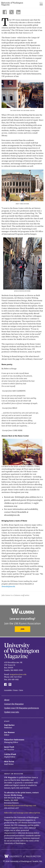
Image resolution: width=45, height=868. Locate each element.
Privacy (16, 690)
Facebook (6, 684)
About (7, 700)
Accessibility (8, 690)
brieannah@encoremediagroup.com (20, 805)
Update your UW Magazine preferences (22, 708)
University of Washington (22, 856)
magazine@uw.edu (18, 674)
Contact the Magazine (14, 704)
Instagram (11, 684)
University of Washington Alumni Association (22, 611)
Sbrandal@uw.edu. (8, 586)
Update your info (12, 712)
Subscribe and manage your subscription (22, 813)
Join (22, 629)
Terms (21, 690)
